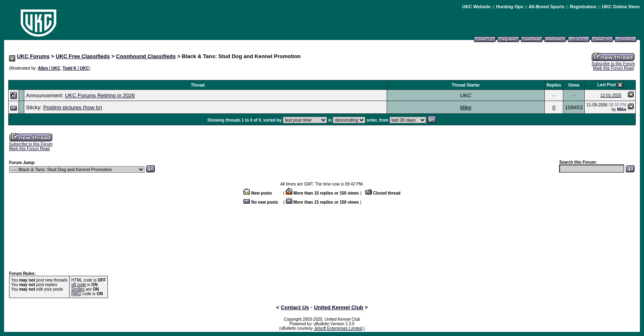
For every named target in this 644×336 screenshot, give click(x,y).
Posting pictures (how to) (73, 107)
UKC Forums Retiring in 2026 (100, 95)
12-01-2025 (611, 95)
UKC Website (476, 7)
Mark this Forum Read (613, 68)
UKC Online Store (621, 7)
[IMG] (76, 294)
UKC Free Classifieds (83, 56)
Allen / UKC (49, 68)
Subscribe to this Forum (613, 64)
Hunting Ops (510, 7)
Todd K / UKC (76, 68)
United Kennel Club (338, 307)
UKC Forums (33, 56)
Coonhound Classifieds (146, 56)
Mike (466, 107)
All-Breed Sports (547, 7)
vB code (79, 285)
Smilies (78, 289)
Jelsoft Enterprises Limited (338, 328)
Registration (583, 7)
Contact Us (295, 307)
